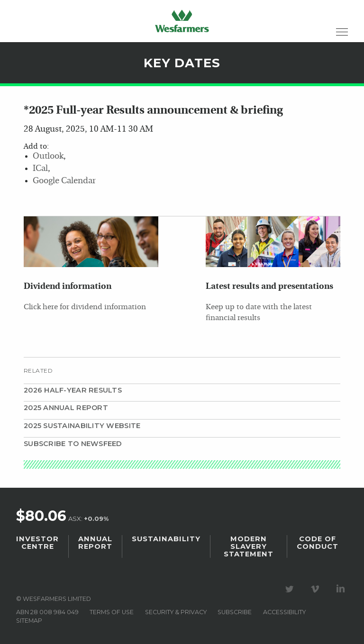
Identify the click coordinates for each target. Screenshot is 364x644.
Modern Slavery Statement (249, 546)
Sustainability (166, 539)
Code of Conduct (318, 543)
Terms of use (112, 612)
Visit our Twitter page (291, 589)
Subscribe (235, 612)
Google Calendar (64, 181)
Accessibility (284, 612)
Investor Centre (37, 543)
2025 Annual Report (66, 408)
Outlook (48, 157)
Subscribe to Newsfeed (73, 444)
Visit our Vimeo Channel (317, 589)
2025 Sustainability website (82, 426)
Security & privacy (176, 612)
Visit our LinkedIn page (342, 589)
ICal (40, 169)
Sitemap (29, 621)
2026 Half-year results (73, 390)
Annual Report (95, 543)
